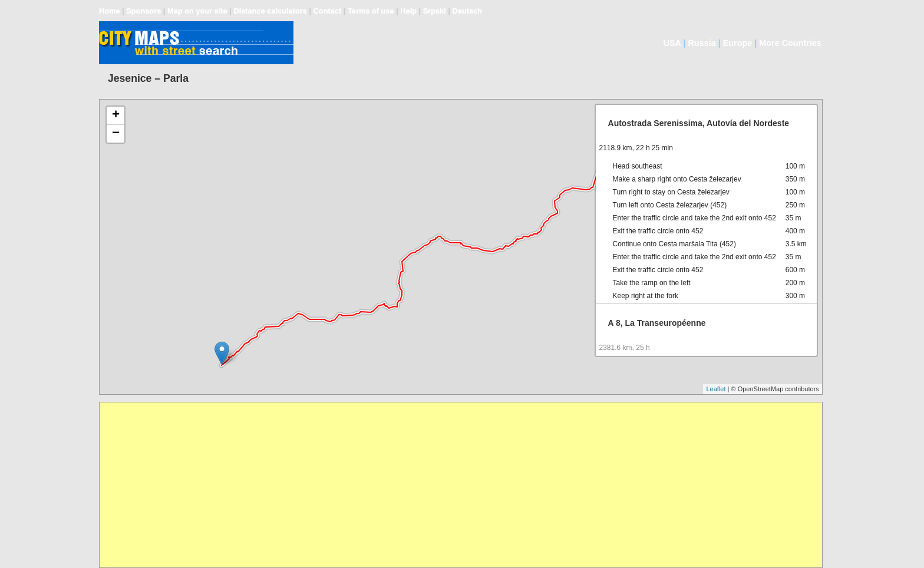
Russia (702, 43)
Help (408, 11)
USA (672, 43)
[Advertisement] (453, 485)
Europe (738, 43)
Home (110, 11)
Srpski (435, 11)
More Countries (790, 43)
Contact (328, 11)
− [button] (116, 134)
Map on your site (197, 11)
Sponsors (143, 11)
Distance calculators (270, 11)
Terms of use (371, 11)
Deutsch (468, 11)
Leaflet (716, 389)
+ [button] (116, 115)
